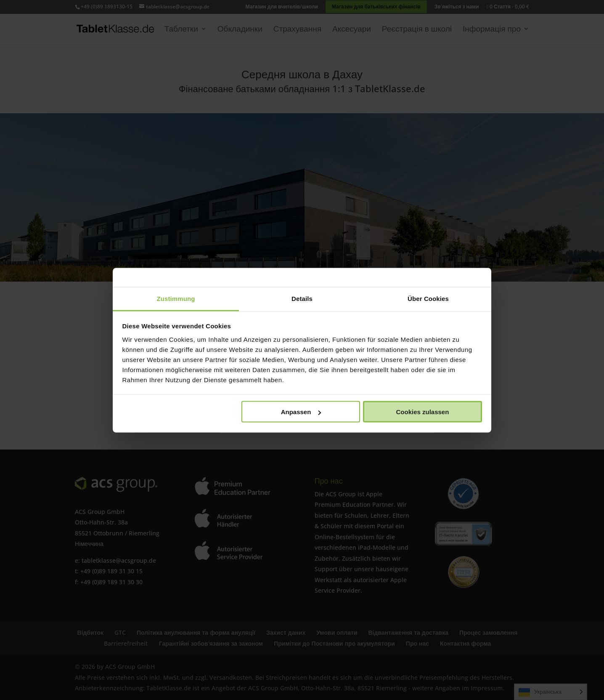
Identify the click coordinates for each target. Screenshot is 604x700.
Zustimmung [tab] (176, 298)
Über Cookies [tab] (428, 298)
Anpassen (301, 412)
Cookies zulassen (422, 412)
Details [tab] (302, 298)
